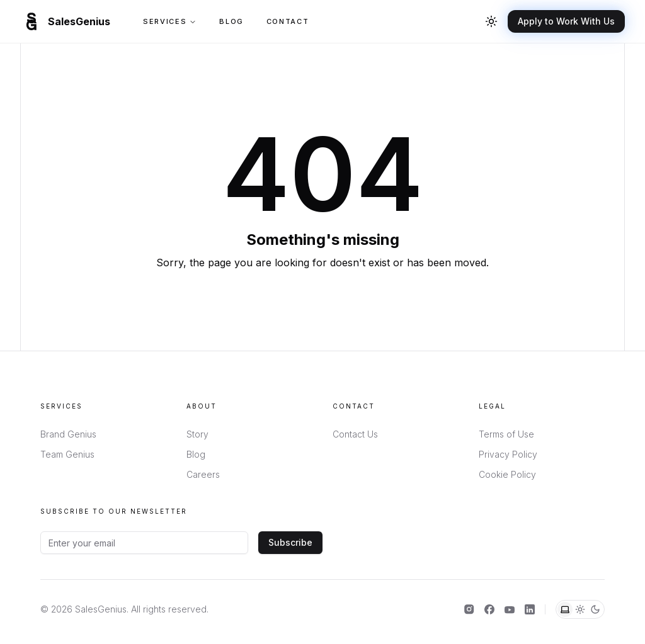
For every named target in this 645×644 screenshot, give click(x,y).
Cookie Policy (507, 474)
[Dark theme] (595, 609)
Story (197, 434)
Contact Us (355, 434)
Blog (231, 21)
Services (170, 21)
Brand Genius (68, 434)
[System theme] (565, 609)
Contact (288, 21)
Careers (203, 474)
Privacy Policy (508, 454)
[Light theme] (580, 609)
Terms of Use (506, 434)
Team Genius (67, 454)
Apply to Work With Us (566, 21)
